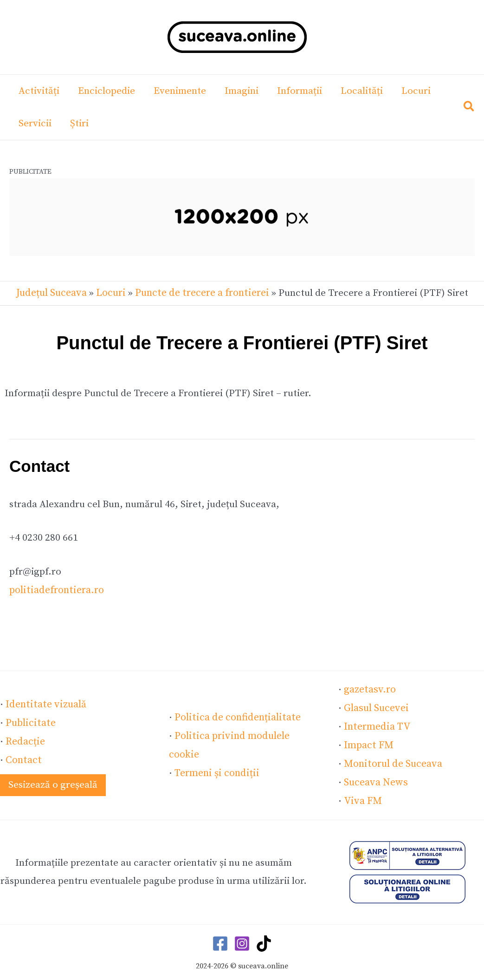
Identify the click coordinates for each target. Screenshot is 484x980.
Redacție (25, 738)
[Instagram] (242, 939)
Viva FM (361, 797)
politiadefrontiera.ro (55, 589)
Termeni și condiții (216, 770)
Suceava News (375, 779)
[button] (469, 108)
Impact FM (368, 743)
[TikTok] (264, 939)
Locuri (112, 293)
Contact (23, 757)
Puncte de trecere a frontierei (201, 293)
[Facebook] (220, 939)
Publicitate (30, 720)
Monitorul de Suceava (392, 761)
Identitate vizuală (44, 702)
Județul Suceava (53, 293)
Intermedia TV (376, 725)
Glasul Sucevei (376, 706)
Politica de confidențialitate (236, 716)
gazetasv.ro (369, 688)
